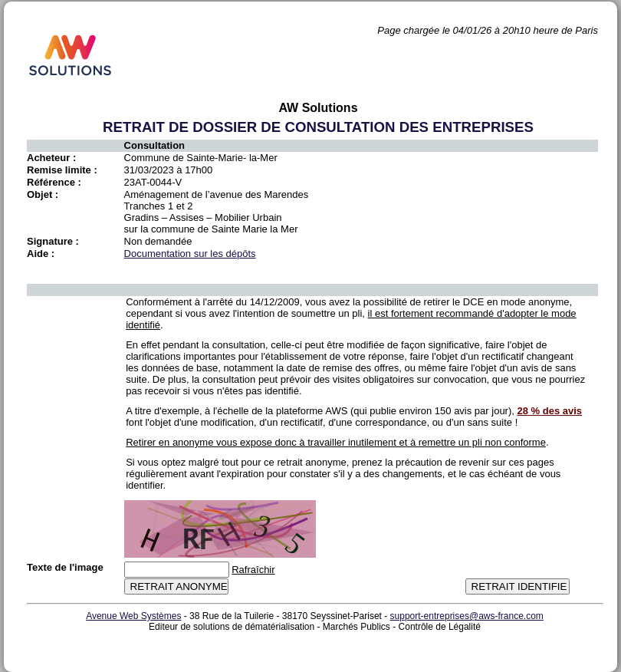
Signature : (53, 241)
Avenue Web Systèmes (133, 616)
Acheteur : (51, 158)
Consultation (154, 145)
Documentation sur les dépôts (190, 254)
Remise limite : (62, 170)
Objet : (43, 194)
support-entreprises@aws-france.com (467, 616)
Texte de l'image (65, 567)
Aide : (41, 254)
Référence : (54, 182)
